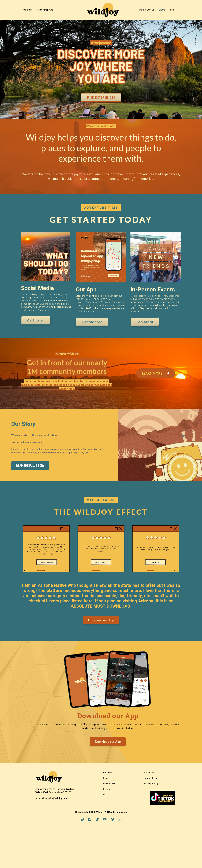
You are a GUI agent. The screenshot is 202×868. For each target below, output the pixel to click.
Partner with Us (147, 10)
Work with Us (110, 784)
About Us (108, 772)
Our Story (28, 10)
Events (162, 10)
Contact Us (150, 772)
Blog (172, 10)
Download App (91, 322)
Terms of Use (151, 778)
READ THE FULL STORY (30, 466)
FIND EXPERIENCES (101, 97)
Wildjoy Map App (45, 10)
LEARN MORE (156, 373)
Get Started (144, 322)
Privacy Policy (151, 784)
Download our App (101, 620)
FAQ (105, 795)
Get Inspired (34, 320)
